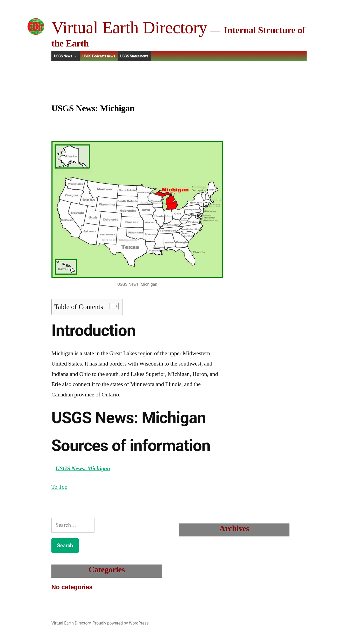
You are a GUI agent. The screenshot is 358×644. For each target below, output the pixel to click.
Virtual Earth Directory (129, 27)
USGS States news (134, 56)
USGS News (66, 56)
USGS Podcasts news (99, 56)
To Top (59, 487)
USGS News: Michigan (83, 468)
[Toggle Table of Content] (112, 306)
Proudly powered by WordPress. (121, 623)
